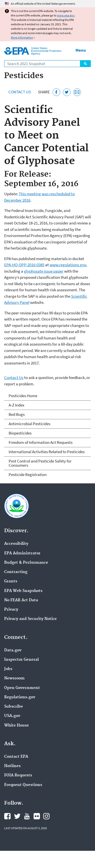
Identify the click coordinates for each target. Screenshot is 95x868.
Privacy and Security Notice (30, 619)
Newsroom (14, 678)
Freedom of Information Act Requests (41, 442)
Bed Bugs (17, 414)
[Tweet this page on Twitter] (67, 92)
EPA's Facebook (7, 816)
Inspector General (21, 660)
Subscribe (14, 707)
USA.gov (12, 716)
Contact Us (20, 92)
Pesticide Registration (28, 475)
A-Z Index (17, 405)
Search (85, 64)
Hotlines (12, 766)
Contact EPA (16, 757)
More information (22, 37)
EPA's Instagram (46, 816)
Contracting (16, 572)
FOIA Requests (18, 775)
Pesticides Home (23, 396)
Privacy (11, 610)
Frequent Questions (23, 785)
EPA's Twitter (17, 816)
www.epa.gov (66, 15)
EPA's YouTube (27, 816)
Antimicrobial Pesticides (29, 424)
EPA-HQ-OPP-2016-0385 (24, 265)
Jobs (8, 669)
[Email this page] (77, 92)
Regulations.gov (20, 697)
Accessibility (16, 544)
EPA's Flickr (37, 816)
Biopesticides (20, 433)
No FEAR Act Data (21, 600)
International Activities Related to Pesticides (47, 452)
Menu (81, 50)
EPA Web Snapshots (23, 591)
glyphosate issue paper (44, 271)
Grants (11, 581)
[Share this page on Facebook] (56, 92)
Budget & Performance (26, 563)
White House (17, 726)
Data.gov (13, 650)
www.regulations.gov (68, 265)
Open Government (22, 688)
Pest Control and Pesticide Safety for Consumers (40, 463)
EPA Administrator (22, 553)
